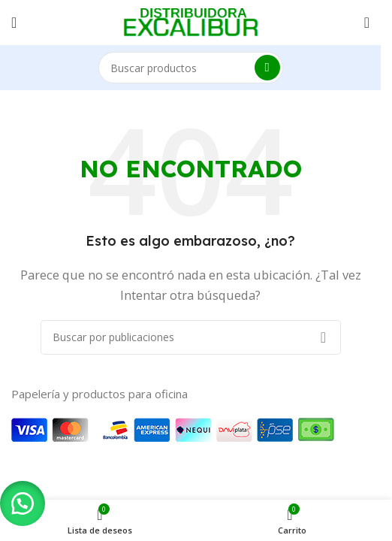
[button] (23, 503)
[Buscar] (191, 68)
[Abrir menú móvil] (14, 23)
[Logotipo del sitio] (191, 21)
